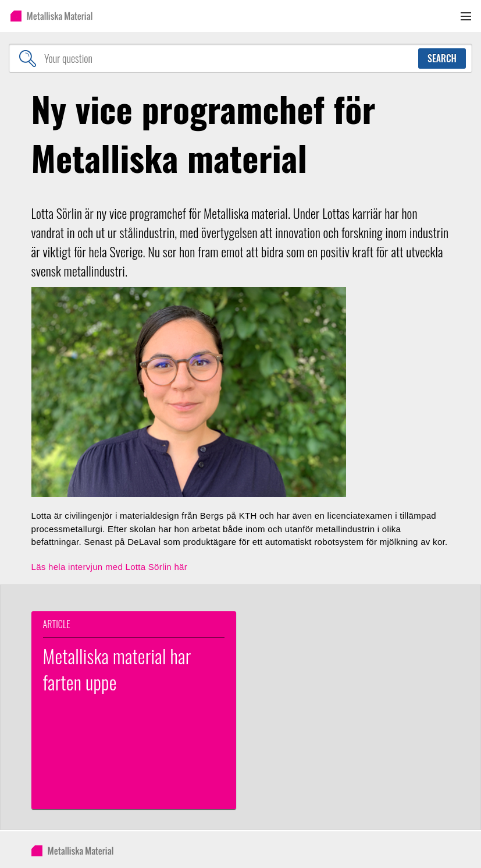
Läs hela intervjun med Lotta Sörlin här (110, 567)
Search (442, 58)
